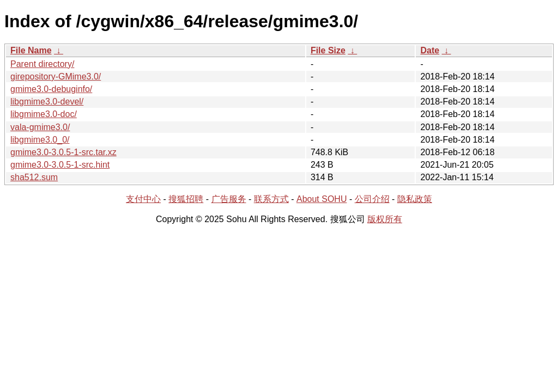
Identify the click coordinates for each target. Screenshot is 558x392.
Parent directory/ (42, 64)
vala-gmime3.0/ (40, 127)
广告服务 (229, 199)
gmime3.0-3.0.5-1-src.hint (60, 165)
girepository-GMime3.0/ (56, 76)
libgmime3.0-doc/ (44, 114)
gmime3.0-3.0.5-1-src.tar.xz (63, 152)
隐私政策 (415, 199)
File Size (328, 50)
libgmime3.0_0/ (40, 140)
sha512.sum (34, 177)
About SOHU (322, 199)
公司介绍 (372, 199)
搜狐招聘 (186, 199)
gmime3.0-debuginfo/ (51, 89)
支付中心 (143, 199)
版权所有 (385, 219)
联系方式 (271, 199)
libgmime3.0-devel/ (47, 102)
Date (430, 50)
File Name (31, 50)
